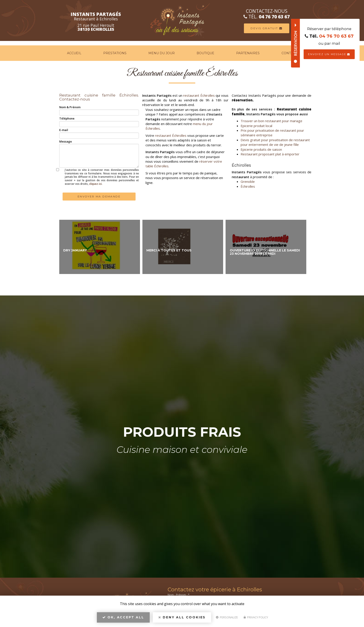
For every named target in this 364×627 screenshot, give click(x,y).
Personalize (227, 617)
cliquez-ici (95, 184)
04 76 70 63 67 (287, 17)
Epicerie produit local (256, 126)
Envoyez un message (329, 54)
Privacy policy (256, 617)
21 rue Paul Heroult (82, 27)
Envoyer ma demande (99, 196)
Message (66, 141)
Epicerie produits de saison (261, 149)
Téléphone (67, 118)
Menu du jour (162, 53)
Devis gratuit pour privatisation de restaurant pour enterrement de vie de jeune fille (275, 142)
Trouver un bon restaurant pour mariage (271, 121)
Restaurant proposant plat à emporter (270, 154)
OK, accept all (123, 617)
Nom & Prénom (70, 107)
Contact (289, 53)
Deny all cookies (182, 617)
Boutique (205, 53)
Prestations (115, 53)
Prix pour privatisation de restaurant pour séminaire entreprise (272, 133)
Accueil (74, 53)
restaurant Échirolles (199, 95)
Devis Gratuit (280, 28)
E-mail (64, 130)
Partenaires (248, 53)
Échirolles (248, 186)
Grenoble (248, 181)
